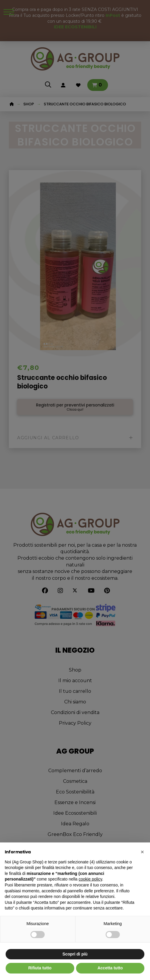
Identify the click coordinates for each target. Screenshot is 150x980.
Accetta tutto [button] (110, 968)
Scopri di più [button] (75, 954)
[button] (142, 852)
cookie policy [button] (90, 879)
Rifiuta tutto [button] (40, 968)
